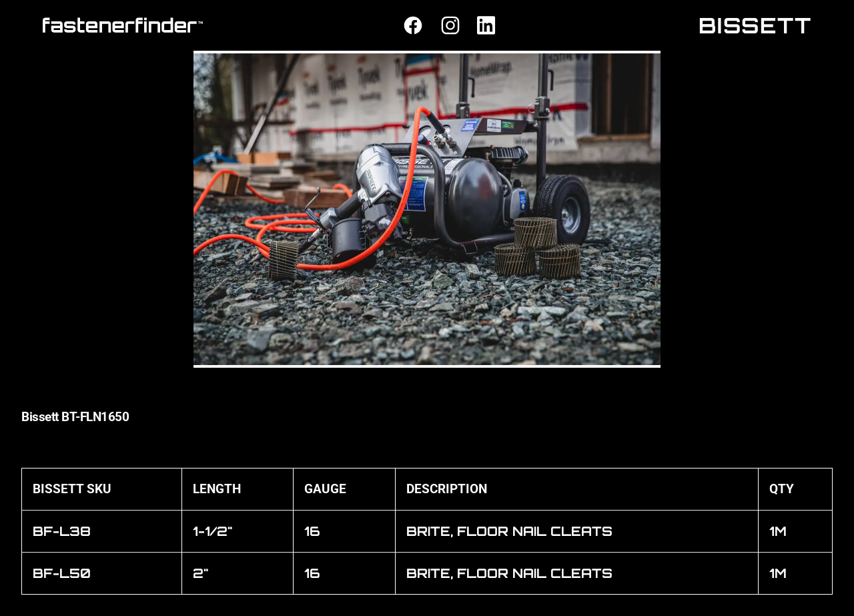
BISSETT (755, 25)
